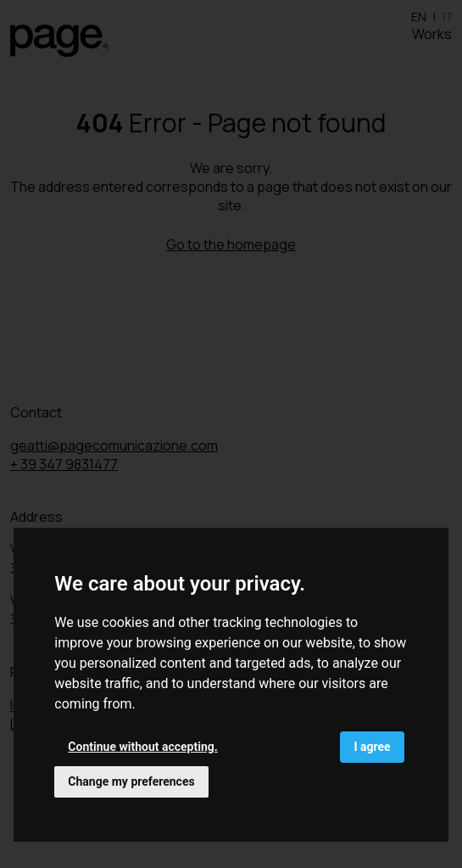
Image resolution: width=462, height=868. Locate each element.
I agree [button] (372, 747)
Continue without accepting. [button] (142, 747)
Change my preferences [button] (131, 781)
